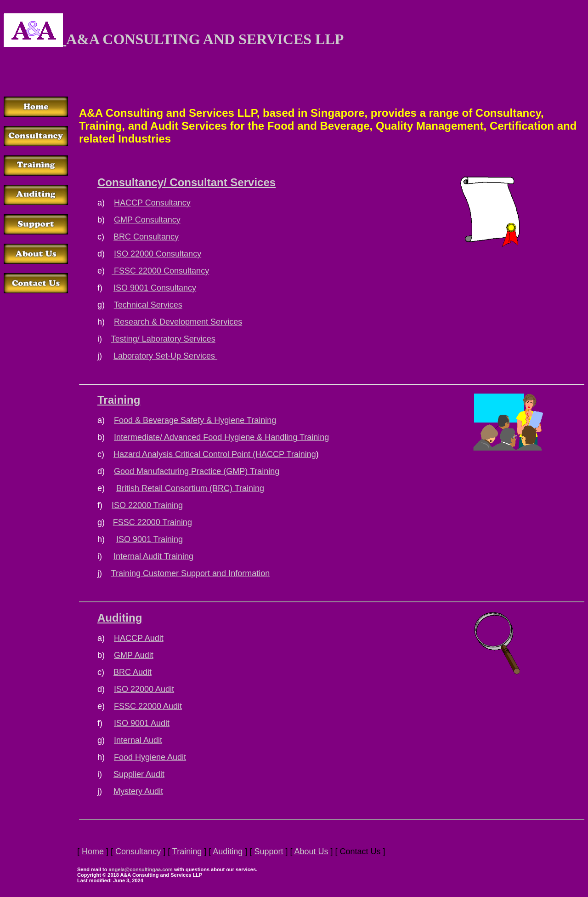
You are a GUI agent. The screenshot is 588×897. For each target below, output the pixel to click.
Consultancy (138, 851)
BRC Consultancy (146, 237)
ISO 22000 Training (147, 505)
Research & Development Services (178, 322)
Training (119, 400)
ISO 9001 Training (150, 539)
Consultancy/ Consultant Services (187, 182)
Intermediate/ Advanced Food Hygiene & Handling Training (221, 437)
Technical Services (148, 305)
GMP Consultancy (147, 220)
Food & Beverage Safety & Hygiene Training (195, 420)
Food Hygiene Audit (150, 757)
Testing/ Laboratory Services (163, 339)
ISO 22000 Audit (144, 689)
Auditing (120, 618)
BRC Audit (133, 672)
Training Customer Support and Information (191, 573)
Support (269, 851)
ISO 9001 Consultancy (155, 288)
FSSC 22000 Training (153, 522)
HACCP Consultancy (152, 203)
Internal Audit (138, 740)
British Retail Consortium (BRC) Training (190, 488)
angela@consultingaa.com (141, 869)
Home (93, 851)
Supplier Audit (139, 774)
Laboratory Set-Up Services (165, 356)
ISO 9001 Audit (142, 723)
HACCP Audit (139, 638)
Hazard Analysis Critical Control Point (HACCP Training (215, 454)
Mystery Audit (138, 791)
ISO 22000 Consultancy (158, 254)
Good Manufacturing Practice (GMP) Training (197, 471)
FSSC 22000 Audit (148, 706)
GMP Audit (134, 655)
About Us (311, 851)
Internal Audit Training (153, 556)
